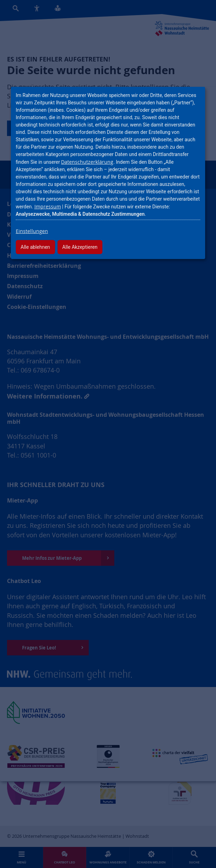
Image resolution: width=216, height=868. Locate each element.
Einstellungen (32, 231)
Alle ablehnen (35, 247)
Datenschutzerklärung (87, 162)
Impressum (48, 206)
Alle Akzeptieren (80, 247)
